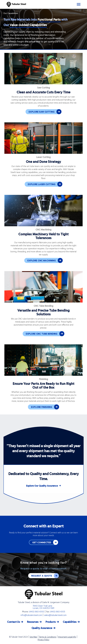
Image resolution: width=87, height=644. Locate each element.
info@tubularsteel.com (31, 615)
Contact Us (14, 622)
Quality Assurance (42, 628)
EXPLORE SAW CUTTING (45, 112)
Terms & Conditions (48, 637)
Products (51, 622)
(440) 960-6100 (37, 611)
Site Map (33, 637)
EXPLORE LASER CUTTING (45, 184)
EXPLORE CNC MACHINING (45, 260)
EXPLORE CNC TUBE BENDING (45, 334)
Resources (33, 622)
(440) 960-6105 (58, 611)
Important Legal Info (67, 637)
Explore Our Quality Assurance (42, 486)
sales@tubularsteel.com (55, 615)
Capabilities (70, 622)
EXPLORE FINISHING (45, 407)
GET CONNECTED (45, 542)
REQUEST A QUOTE (45, 576)
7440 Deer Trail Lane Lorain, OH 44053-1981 (43, 607)
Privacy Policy (43, 640)
